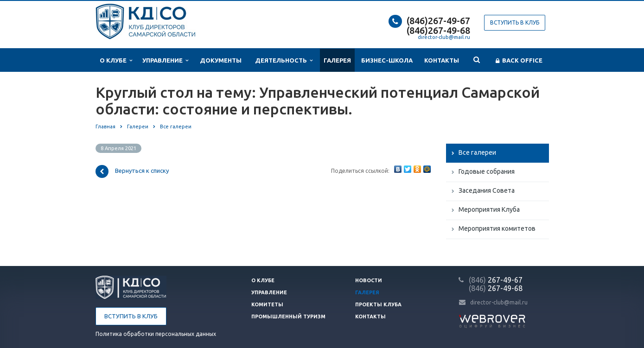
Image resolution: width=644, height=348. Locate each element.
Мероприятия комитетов (497, 228)
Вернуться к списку (132, 171)
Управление (165, 60)
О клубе (116, 60)
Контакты (442, 60)
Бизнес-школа (387, 60)
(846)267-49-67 (438, 21)
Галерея (337, 60)
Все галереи (477, 152)
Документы (221, 60)
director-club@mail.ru (444, 37)
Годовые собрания (487, 171)
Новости (369, 280)
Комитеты (267, 304)
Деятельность (284, 60)
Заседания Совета (487, 190)
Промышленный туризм (288, 316)
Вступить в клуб (515, 22)
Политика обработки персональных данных (156, 334)
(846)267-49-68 (438, 30)
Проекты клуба (378, 304)
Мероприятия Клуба (489, 209)
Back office (519, 60)
